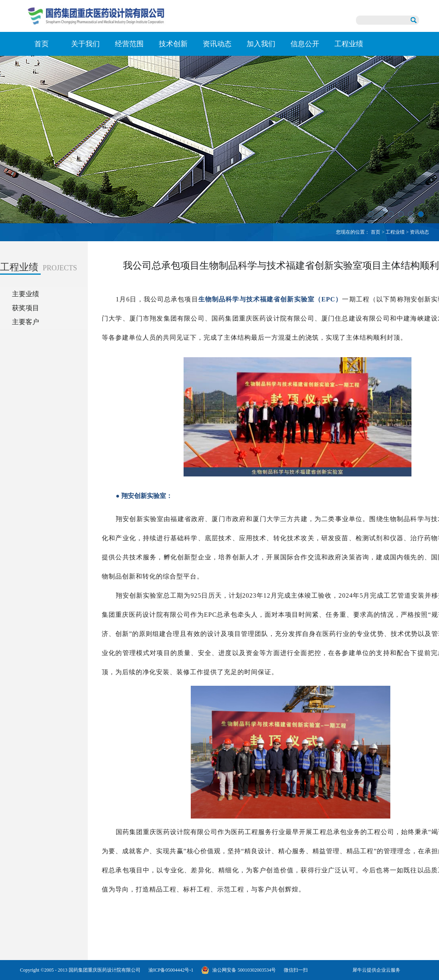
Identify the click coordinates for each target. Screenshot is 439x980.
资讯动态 (419, 232)
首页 (42, 44)
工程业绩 (395, 232)
